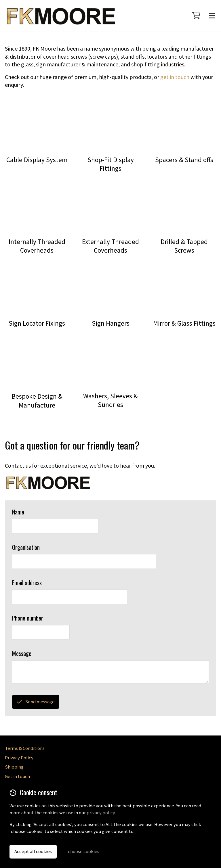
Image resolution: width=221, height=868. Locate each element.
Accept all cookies (33, 851)
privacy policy (101, 813)
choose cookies (84, 851)
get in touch (175, 77)
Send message (36, 702)
